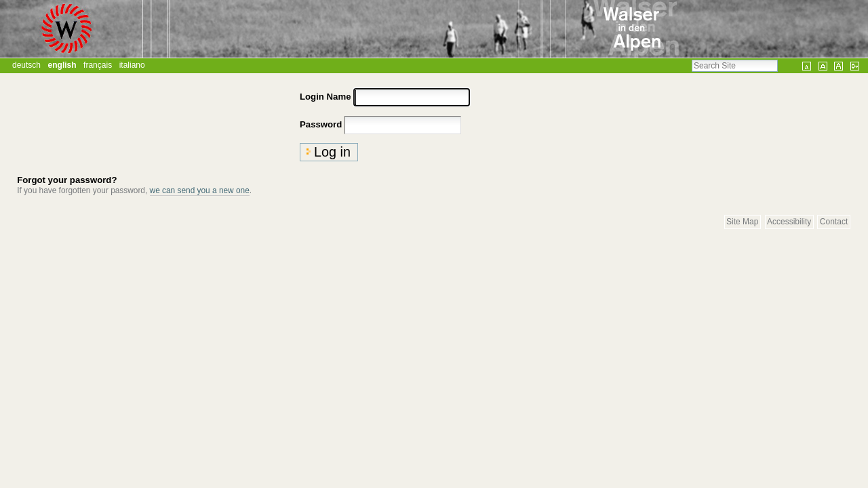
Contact (834, 222)
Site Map (742, 222)
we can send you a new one (200, 190)
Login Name (325, 97)
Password (321, 124)
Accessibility (789, 222)
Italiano (132, 65)
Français (98, 65)
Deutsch (26, 65)
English (62, 65)
